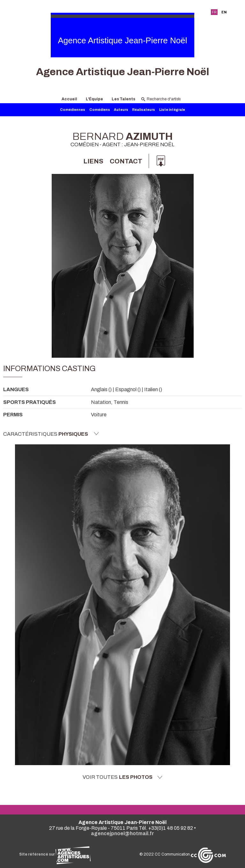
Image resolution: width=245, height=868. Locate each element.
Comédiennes (73, 110)
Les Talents (123, 99)
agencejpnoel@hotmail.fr (122, 833)
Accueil (69, 99)
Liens (93, 161)
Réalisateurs (144, 110)
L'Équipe (94, 99)
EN (224, 12)
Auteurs (121, 110)
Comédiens (100, 110)
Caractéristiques (51, 434)
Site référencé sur (55, 854)
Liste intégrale (172, 110)
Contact (126, 161)
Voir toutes (122, 777)
